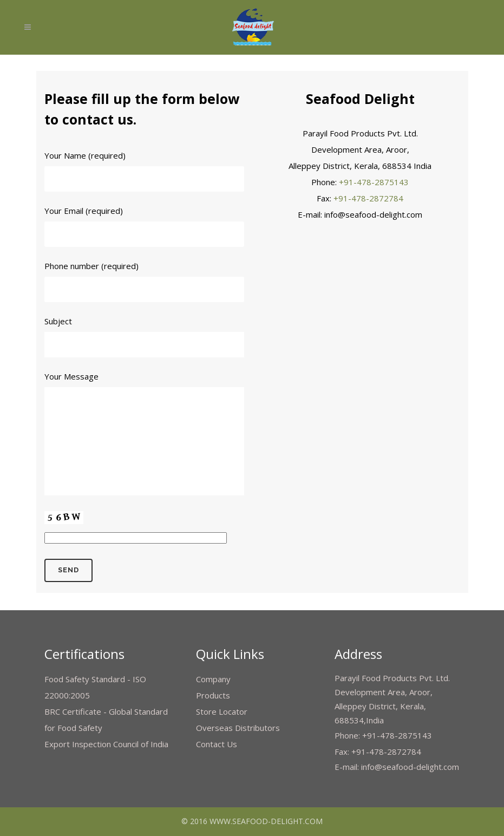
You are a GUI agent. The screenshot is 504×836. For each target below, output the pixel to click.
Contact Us (217, 744)
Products (213, 695)
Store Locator (222, 711)
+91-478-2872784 (368, 198)
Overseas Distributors (238, 728)
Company (213, 679)
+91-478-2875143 (374, 182)
